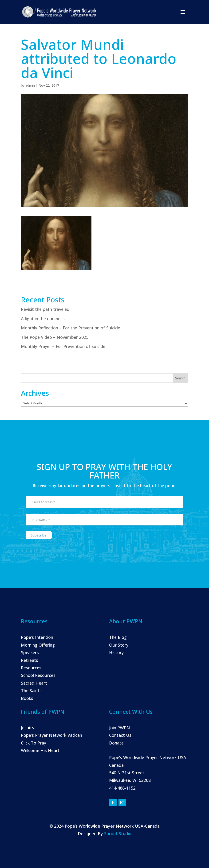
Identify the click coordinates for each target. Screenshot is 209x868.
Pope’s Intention (37, 637)
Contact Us (120, 735)
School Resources (38, 675)
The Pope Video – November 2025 (55, 337)
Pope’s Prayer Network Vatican (51, 735)
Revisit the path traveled (45, 309)
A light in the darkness (43, 319)
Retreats (30, 660)
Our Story (119, 645)
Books (27, 698)
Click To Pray (34, 743)
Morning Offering (38, 645)
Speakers (30, 652)
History (116, 652)
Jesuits (28, 728)
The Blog (118, 637)
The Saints (31, 691)
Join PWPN (120, 728)
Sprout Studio (118, 833)
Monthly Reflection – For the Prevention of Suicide (71, 328)
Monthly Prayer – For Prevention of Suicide (63, 346)
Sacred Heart (34, 683)
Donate (116, 743)
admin (30, 85)
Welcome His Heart (40, 750)
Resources (31, 668)
